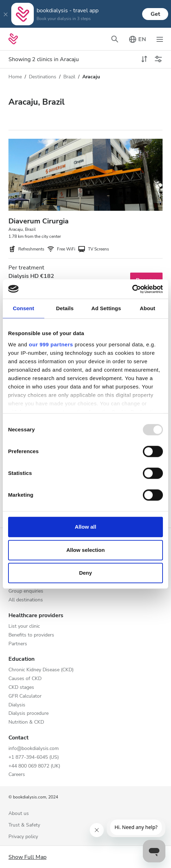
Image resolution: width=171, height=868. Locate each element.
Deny (86, 573)
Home (15, 77)
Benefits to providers (31, 635)
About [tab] (147, 308)
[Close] (6, 14)
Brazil (69, 77)
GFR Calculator (25, 696)
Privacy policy (23, 837)
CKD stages (21, 688)
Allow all (86, 527)
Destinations (43, 77)
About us (19, 814)
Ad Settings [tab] (106, 308)
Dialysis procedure (28, 714)
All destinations (26, 600)
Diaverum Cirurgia (39, 221)
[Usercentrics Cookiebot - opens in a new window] (132, 289)
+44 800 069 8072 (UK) (34, 766)
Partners (18, 644)
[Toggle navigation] (160, 39)
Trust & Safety (24, 825)
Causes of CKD (25, 679)
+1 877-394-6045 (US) (34, 758)
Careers (17, 775)
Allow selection (85, 550)
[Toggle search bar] (115, 39)
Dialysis (17, 705)
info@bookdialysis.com (34, 749)
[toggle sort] (144, 59)
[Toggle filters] (158, 59)
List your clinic (24, 626)
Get (155, 14)
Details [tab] (65, 308)
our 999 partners (51, 344)
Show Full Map (27, 857)
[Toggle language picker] (137, 39)
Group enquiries (26, 591)
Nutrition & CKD (26, 722)
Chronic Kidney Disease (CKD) (41, 670)
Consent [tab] (23, 308)
